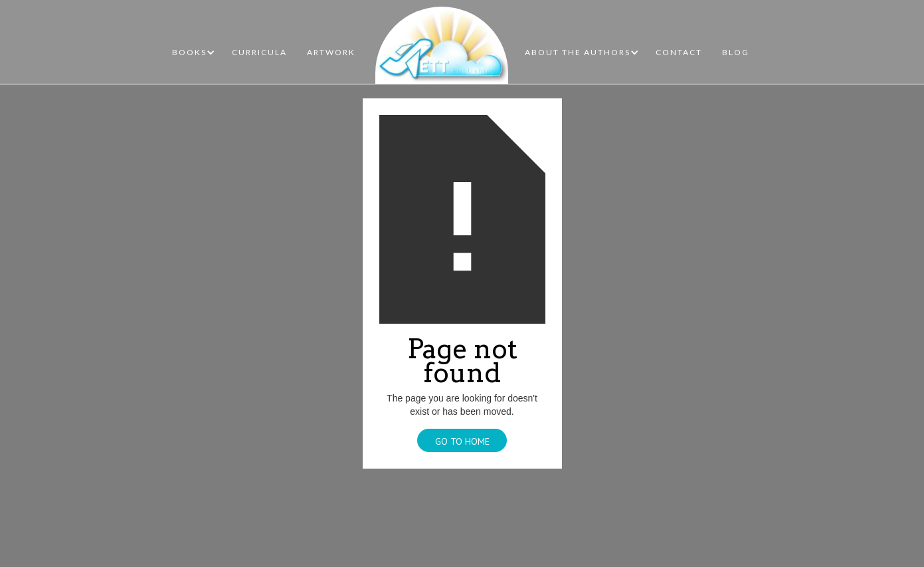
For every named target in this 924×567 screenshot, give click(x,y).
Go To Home (462, 441)
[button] (194, 53)
